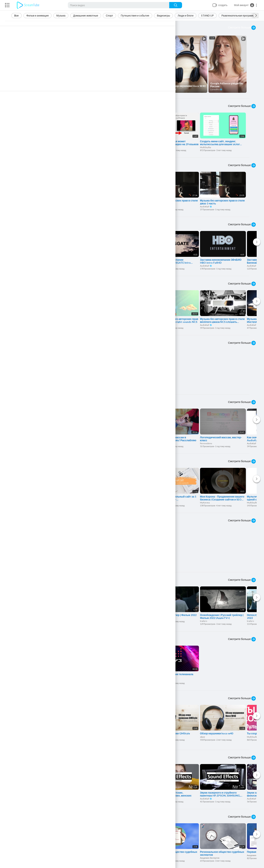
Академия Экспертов (173, 858)
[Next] (257, 242)
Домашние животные (95, 15)
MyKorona (215, 503)
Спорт (119, 15)
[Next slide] (256, 16)
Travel (25, 382)
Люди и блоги (195, 15)
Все (26, 15)
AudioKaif (28, 207)
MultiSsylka (74, 147)
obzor (26, 89)
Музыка (71, 15)
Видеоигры (173, 15)
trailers (26, 621)
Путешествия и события (145, 15)
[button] (246, 5)
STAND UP (217, 15)
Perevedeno (169, 443)
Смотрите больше (242, 28)
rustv (25, 678)
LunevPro (226, 89)
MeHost (73, 441)
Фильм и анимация (47, 15)
